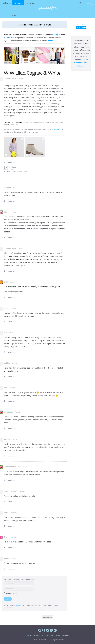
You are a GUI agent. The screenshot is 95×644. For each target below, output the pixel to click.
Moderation (65, 635)
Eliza (6, 282)
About (38, 635)
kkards (7, 212)
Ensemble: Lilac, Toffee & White (38, 25)
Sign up (18, 605)
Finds (51, 41)
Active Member (23, 467)
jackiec (7, 363)
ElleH (6, 537)
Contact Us (31, 635)
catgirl (6, 513)
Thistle (7, 308)
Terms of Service (47, 635)
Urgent (14, 15)
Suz (5, 333)
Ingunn (7, 439)
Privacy (57, 635)
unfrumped (8, 412)
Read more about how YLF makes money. (81, 63)
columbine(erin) (10, 491)
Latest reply (10, 171)
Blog (56, 35)
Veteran (21, 79)
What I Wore (81, 27)
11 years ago (10, 162)
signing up (57, 129)
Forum (10, 38)
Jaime (6, 558)
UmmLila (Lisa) (10, 79)
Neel (6, 387)
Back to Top (48, 617)
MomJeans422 (10, 467)
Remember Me (10, 593)
